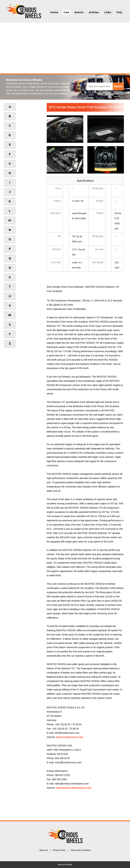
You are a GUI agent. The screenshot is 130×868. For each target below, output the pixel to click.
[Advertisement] (65, 48)
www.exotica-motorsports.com (74, 788)
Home (54, 12)
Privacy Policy (59, 850)
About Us (44, 850)
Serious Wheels (65, 865)
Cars (66, 12)
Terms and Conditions (81, 850)
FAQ (119, 12)
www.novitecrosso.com (69, 737)
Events (79, 12)
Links (108, 12)
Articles (94, 12)
